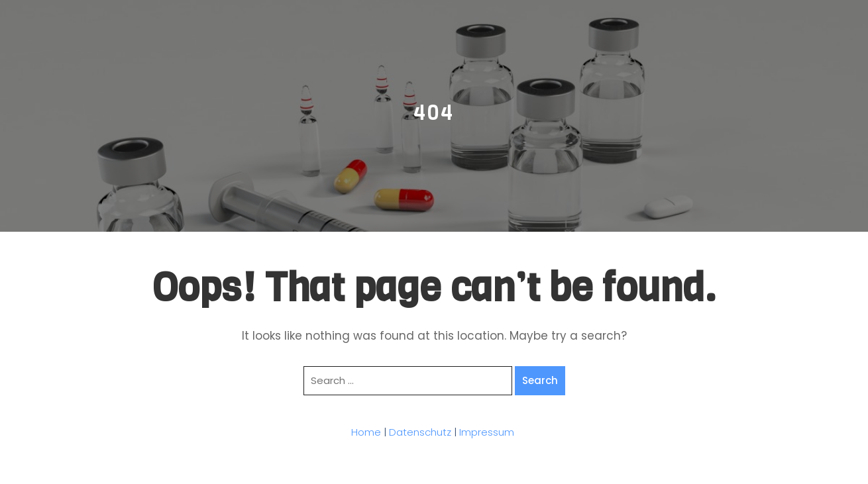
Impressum (487, 432)
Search (540, 380)
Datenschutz (420, 432)
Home (366, 432)
